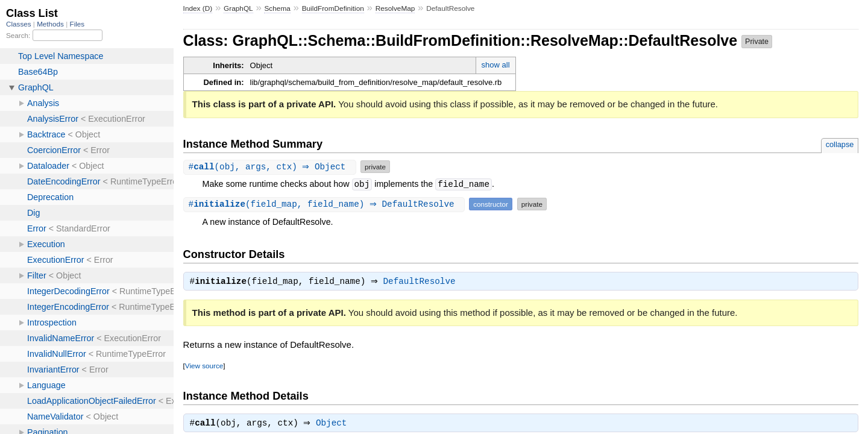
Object (334, 426)
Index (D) (198, 8)
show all (496, 65)
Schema (277, 8)
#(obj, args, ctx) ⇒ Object (272, 167)
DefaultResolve (423, 283)
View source (204, 367)
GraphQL (238, 8)
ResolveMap (395, 8)
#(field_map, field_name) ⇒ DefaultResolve (326, 204)
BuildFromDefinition (333, 8)
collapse (840, 144)
